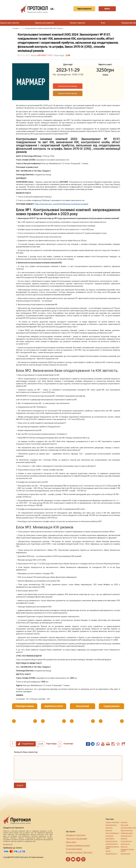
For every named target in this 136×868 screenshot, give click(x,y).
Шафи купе (124, 847)
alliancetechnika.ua (111, 825)
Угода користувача (74, 849)
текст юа (108, 851)
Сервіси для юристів (44, 23)
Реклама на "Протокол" (76, 835)
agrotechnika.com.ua (112, 841)
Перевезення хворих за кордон (112, 847)
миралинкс (109, 828)
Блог (103, 23)
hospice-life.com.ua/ (126, 836)
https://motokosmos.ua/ (112, 833)
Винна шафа (124, 825)
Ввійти (107, 9)
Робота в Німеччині (127, 830)
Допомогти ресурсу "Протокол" (79, 852)
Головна (16, 28)
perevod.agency (110, 839)
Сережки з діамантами (112, 822)
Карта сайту (71, 842)
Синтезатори (109, 836)
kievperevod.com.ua (111, 854)
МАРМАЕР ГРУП (45, 55)
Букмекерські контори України (127, 850)
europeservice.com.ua (112, 844)
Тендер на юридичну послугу (78, 845)
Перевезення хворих (127, 833)
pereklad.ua (124, 822)
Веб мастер (109, 830)
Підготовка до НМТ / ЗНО (128, 828)
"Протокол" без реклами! (76, 839)
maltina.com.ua (125, 844)
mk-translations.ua (126, 841)
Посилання (124, 839)
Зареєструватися (84, 9)
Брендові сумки (125, 854)
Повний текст (8, 844)
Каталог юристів (77, 23)
